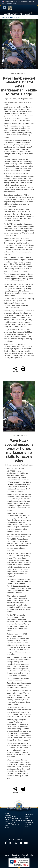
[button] (9, 4)
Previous (4, 44)
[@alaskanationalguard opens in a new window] (11, 843)
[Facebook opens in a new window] (6, 843)
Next (34, 44)
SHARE (15, 370)
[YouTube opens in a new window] (26, 843)
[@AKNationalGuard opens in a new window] (16, 843)
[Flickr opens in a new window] (21, 843)
